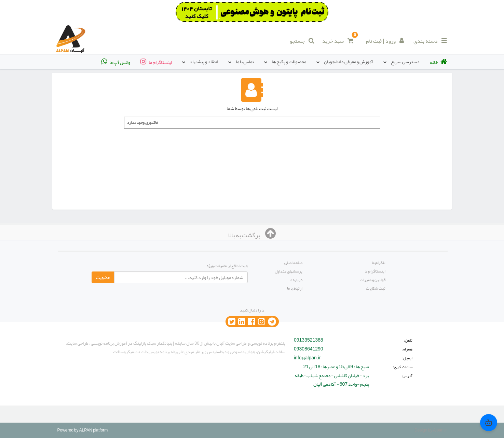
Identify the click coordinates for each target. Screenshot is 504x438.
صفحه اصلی (293, 263)
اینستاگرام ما (375, 271)
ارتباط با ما (295, 288)
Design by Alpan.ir (431, 430)
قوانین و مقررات (373, 280)
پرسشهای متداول (289, 271)
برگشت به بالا (252, 235)
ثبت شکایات (376, 288)
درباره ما (296, 280)
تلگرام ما (379, 263)
